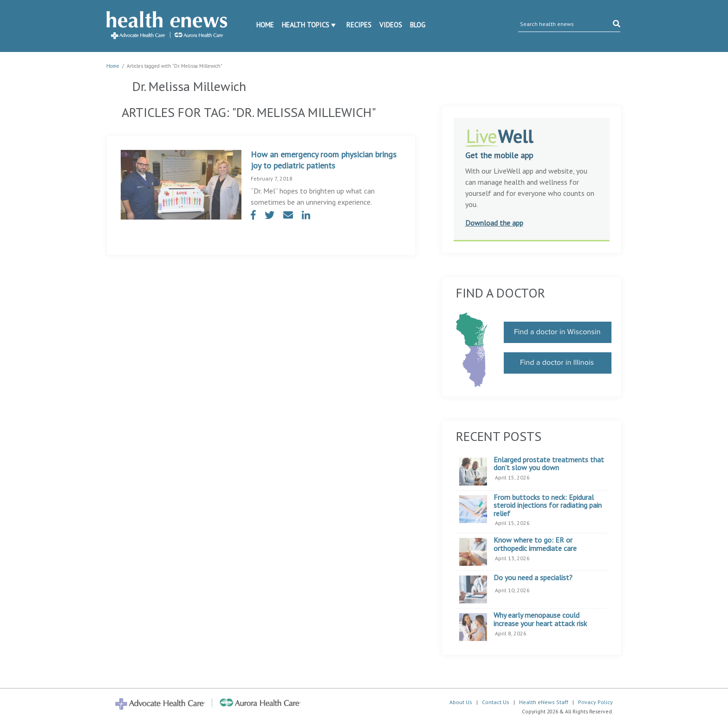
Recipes (359, 25)
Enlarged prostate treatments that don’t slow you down (549, 464)
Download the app (494, 223)
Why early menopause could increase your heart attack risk (540, 619)
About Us (461, 702)
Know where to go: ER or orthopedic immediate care (535, 544)
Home (265, 25)
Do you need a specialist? (533, 578)
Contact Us (496, 702)
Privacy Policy (595, 702)
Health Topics (305, 25)
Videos (391, 25)
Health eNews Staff (544, 702)
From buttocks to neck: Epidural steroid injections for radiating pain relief (548, 506)
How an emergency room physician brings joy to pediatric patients (324, 160)
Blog (418, 25)
